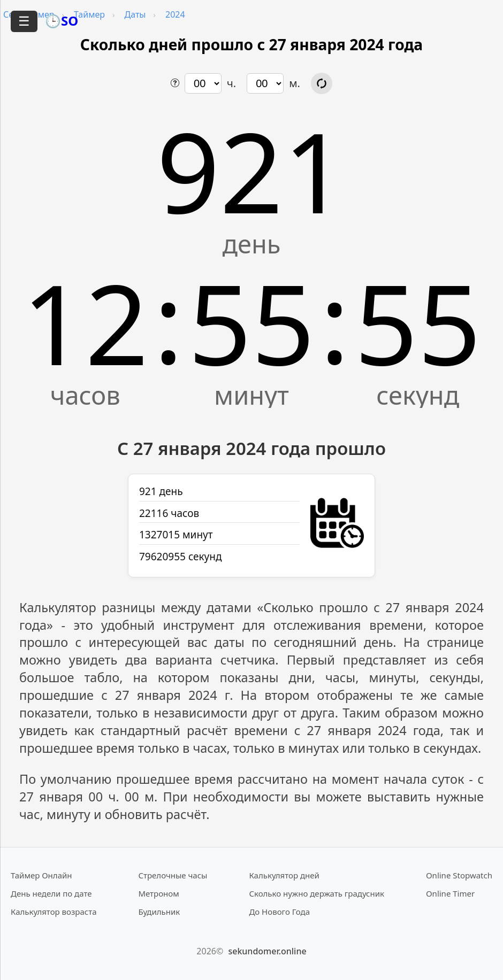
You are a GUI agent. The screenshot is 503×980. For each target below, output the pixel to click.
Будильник (159, 912)
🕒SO (62, 21)
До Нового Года (279, 912)
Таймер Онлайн (41, 875)
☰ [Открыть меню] (24, 21)
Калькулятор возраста (54, 912)
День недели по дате (51, 893)
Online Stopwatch (459, 875)
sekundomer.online (267, 951)
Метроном (158, 893)
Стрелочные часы (173, 875)
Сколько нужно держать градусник (317, 893)
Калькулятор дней (284, 875)
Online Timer (450, 893)
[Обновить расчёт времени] (322, 83)
